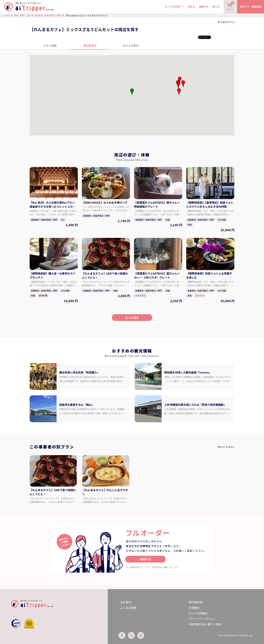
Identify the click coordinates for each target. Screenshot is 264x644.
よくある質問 (128, 608)
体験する (204, 7)
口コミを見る (131, 46)
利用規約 (194, 608)
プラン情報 (50, 46)
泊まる (191, 7)
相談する (145, 559)
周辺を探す (90, 46)
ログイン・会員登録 (251, 7)
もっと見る (132, 318)
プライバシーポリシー (202, 619)
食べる (216, 7)
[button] (178, 85)
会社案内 (126, 602)
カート (231, 6)
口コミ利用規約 (198, 613)
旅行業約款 (196, 602)
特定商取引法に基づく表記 (205, 624)
